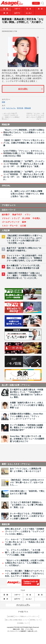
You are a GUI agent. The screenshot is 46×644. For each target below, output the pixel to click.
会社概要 (11, 616)
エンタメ (29, 13)
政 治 (40, 9)
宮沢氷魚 (20, 108)
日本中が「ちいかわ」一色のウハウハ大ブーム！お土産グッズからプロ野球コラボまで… (35, 116)
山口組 (23, 226)
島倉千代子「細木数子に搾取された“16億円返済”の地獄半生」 (24, 249)
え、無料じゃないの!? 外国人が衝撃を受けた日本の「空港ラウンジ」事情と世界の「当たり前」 (27, 194)
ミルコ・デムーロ (10, 226)
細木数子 (6, 215)
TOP (36, 3)
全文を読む (23, 89)
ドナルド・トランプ (11, 218)
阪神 (24, 222)
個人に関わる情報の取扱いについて (17, 620)
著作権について (35, 620)
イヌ (3, 108)
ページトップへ (23, 605)
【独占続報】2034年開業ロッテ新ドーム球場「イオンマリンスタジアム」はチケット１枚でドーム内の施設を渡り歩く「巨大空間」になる (25, 239)
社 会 (29, 9)
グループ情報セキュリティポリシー (26, 616)
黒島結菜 (28, 108)
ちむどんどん (11, 108)
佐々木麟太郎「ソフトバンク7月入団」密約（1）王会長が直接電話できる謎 (24, 267)
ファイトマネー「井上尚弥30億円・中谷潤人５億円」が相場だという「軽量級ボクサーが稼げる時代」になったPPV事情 (24, 258)
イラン (28, 215)
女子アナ (17, 13)
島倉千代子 (17, 215)
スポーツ (17, 9)
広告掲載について (23, 623)
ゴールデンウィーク (11, 222)
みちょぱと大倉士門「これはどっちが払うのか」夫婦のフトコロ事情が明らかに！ (11, 116)
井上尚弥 (26, 218)
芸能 (3, 102)
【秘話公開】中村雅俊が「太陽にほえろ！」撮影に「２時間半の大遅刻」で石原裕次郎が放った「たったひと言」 (24, 276)
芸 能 (6, 9)
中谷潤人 (36, 218)
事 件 (6, 13)
